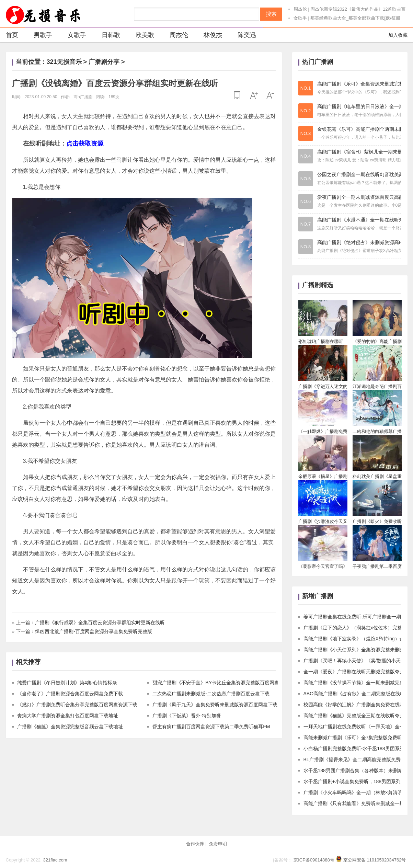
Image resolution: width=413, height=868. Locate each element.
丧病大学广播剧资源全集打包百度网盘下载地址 (68, 716)
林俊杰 (209, 36)
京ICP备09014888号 (314, 860)
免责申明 (218, 844)
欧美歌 (141, 36)
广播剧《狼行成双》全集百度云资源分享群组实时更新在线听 (100, 623)
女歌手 (300, 18)
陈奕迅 (243, 36)
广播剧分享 (104, 62)
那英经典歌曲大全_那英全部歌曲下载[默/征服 (355, 18)
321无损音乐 (64, 62)
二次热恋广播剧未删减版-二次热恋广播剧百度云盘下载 (211, 694)
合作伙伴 (195, 844)
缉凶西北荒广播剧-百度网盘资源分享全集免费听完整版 (94, 631)
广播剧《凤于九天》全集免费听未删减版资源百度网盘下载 (215, 705)
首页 (12, 35)
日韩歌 (107, 36)
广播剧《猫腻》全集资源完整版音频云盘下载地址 (70, 727)
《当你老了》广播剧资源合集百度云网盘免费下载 (70, 694)
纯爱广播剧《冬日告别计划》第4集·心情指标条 (67, 683)
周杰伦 (300, 9)
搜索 (271, 14)
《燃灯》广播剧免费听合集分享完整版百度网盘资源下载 (77, 705)
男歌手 (39, 36)
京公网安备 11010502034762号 (375, 860)
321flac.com (55, 860)
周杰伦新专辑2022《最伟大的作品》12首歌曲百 (358, 9)
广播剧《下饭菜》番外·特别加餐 (187, 716)
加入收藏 (398, 35)
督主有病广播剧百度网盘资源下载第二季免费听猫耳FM (211, 727)
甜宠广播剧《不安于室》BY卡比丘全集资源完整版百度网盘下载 (221, 683)
